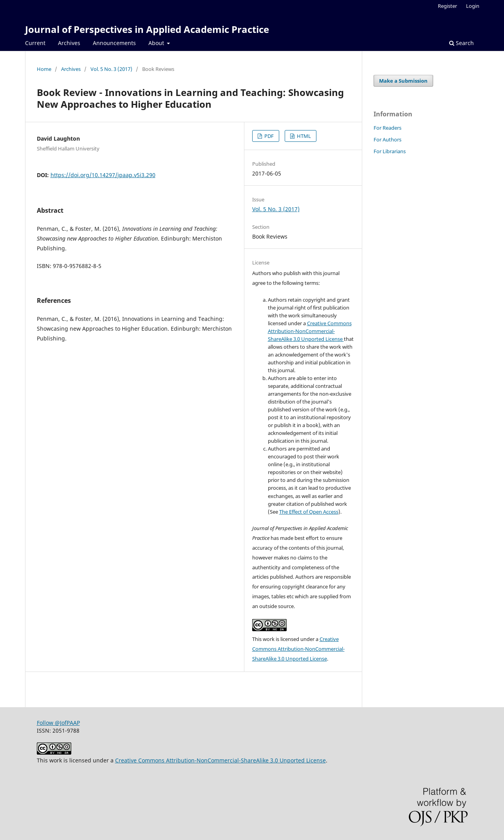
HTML (303, 136)
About (157, 43)
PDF (268, 136)
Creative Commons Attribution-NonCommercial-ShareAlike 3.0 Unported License (310, 331)
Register (447, 6)
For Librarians (390, 151)
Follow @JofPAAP (58, 723)
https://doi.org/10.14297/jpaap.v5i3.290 (103, 175)
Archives (69, 43)
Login (473, 6)
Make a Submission (403, 81)
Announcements (114, 43)
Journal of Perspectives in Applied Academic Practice (147, 29)
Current (35, 43)
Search (462, 43)
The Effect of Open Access (309, 512)
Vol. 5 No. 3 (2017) (111, 69)
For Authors (387, 139)
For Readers (387, 128)
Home (44, 69)
